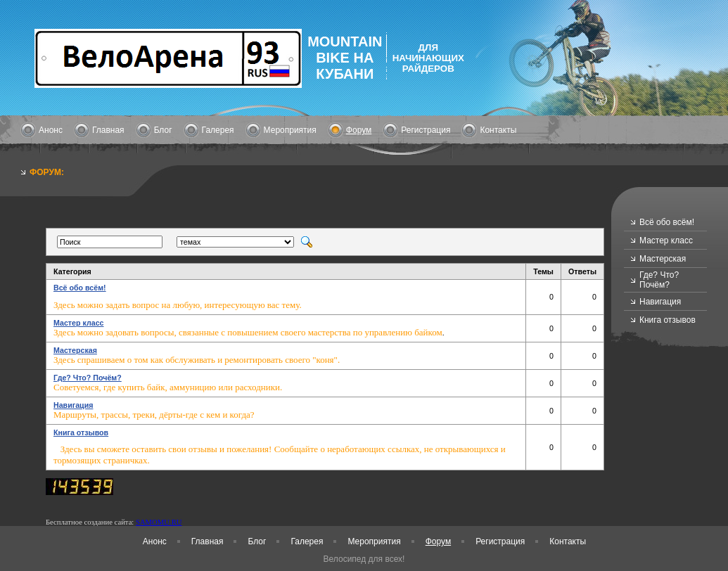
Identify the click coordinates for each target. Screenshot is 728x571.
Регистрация (426, 130)
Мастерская (663, 259)
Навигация (660, 302)
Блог (163, 130)
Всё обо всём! (667, 222)
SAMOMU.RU (159, 522)
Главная (108, 130)
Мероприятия (290, 130)
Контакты (498, 130)
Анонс (51, 130)
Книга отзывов (668, 320)
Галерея (218, 130)
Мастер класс (666, 240)
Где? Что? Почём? (659, 280)
